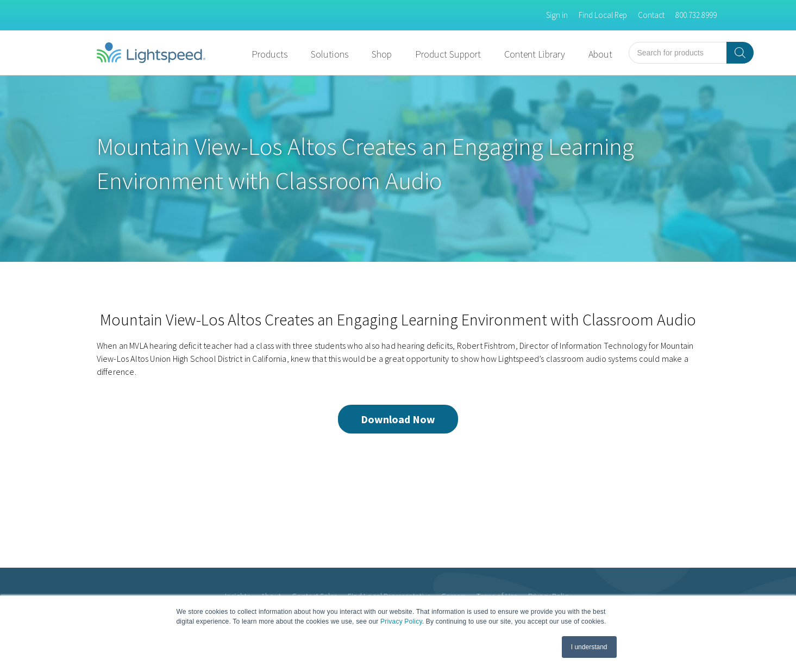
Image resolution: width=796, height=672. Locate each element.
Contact (651, 15)
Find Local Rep (603, 15)
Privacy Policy (401, 621)
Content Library (535, 54)
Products (269, 54)
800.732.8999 (696, 15)
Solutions (330, 54)
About (600, 54)
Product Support (448, 54)
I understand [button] (589, 647)
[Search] (740, 53)
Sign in (557, 15)
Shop (382, 54)
